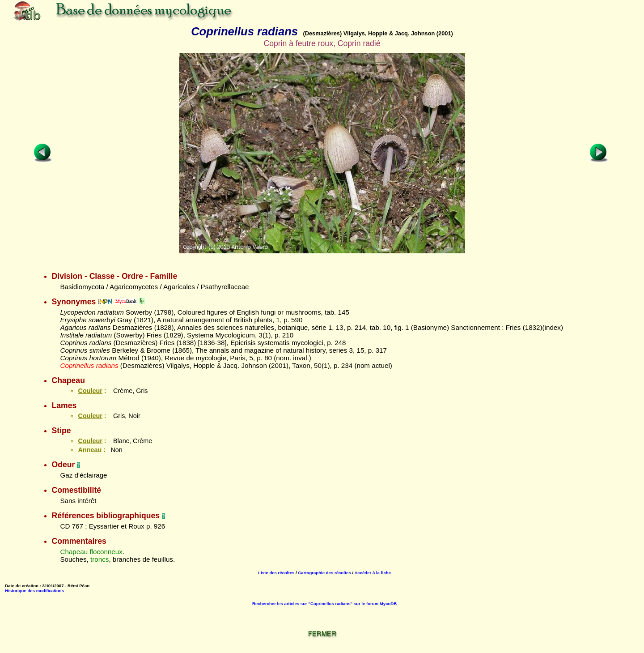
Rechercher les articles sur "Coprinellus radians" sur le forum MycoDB (324, 604)
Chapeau (74, 552)
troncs (100, 559)
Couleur (90, 391)
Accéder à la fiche (373, 573)
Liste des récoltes (276, 573)
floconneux (106, 552)
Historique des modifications (34, 591)
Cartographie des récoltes (324, 573)
